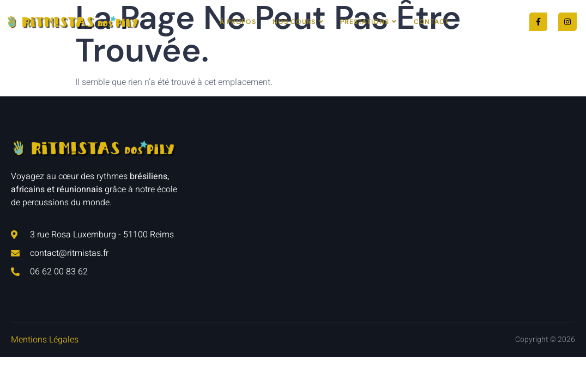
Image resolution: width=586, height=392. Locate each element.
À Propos (238, 22)
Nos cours (298, 22)
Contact (432, 22)
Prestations (369, 22)
